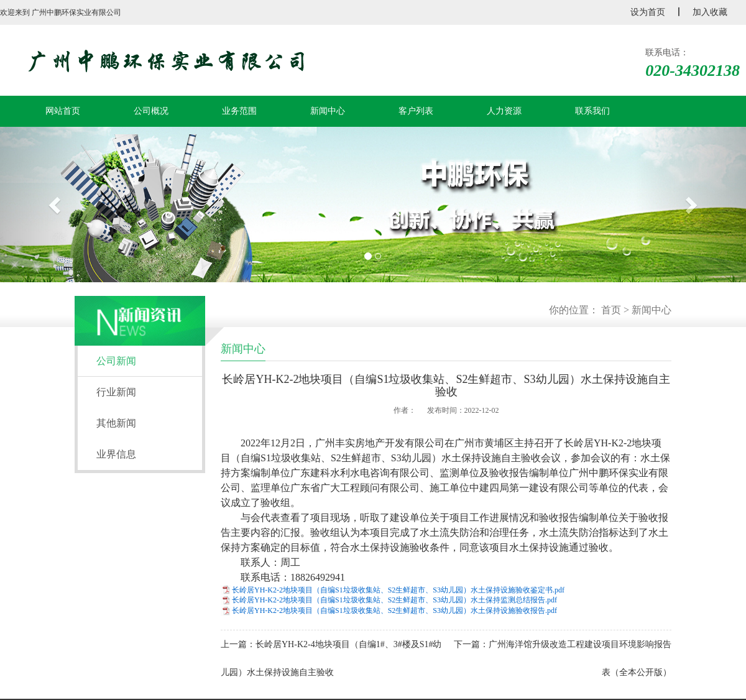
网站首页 (63, 111)
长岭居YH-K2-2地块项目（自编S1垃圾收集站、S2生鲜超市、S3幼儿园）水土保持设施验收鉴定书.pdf (398, 590)
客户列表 (416, 111)
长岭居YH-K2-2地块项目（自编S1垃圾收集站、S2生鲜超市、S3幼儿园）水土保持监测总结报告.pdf (394, 600)
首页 (611, 310)
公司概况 (151, 111)
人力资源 (504, 111)
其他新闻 (116, 423)
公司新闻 (116, 361)
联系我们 (592, 111)
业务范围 (239, 111)
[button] (56, 205)
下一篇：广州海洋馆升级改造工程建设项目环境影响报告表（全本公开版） (563, 658)
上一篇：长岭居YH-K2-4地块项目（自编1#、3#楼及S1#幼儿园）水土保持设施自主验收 (331, 658)
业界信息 (116, 454)
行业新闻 (116, 392)
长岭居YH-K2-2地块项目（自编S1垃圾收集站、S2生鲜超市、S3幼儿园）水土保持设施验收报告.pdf (394, 610)
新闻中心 (328, 111)
